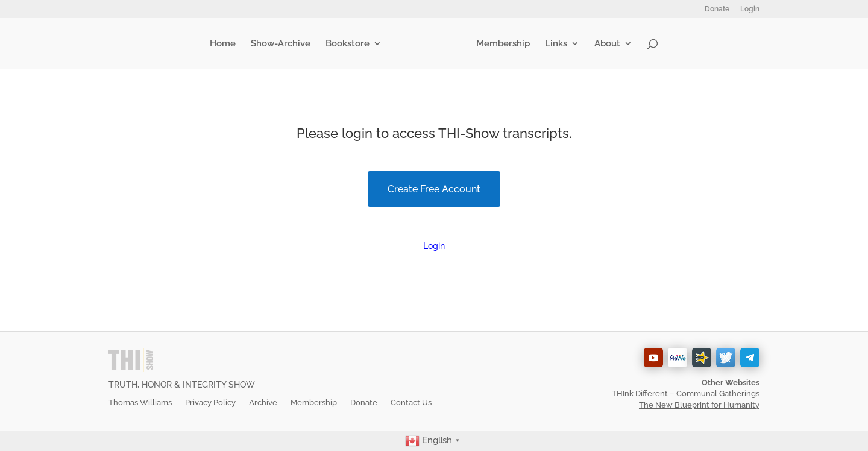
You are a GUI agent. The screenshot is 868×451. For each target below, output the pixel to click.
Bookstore (350, 44)
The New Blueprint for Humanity (699, 405)
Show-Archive (283, 44)
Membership (501, 44)
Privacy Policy (210, 402)
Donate (717, 9)
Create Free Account (434, 189)
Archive (263, 402)
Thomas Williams (140, 402)
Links (554, 44)
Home (225, 44)
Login (750, 9)
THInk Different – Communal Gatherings (686, 393)
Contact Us (411, 402)
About (605, 44)
